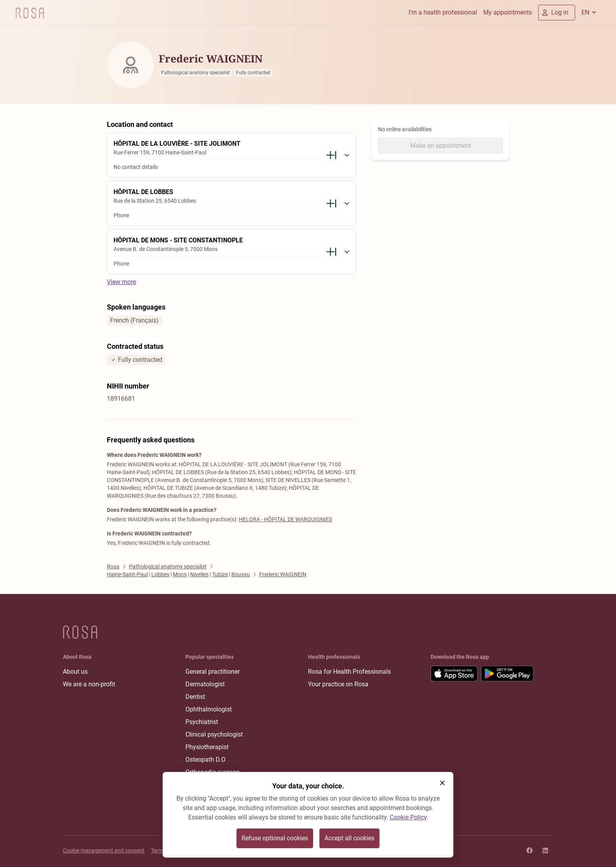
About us (75, 672)
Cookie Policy (408, 817)
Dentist (195, 697)
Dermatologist (205, 684)
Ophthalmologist (209, 709)
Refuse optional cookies (275, 838)
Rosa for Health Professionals (349, 672)
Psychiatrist (202, 722)
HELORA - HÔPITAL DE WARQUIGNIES (285, 519)
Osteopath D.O (205, 760)
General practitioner (213, 672)
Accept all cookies (349, 838)
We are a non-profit (89, 684)
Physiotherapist (207, 747)
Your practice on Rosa (338, 684)
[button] (442, 783)
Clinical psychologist (214, 734)
